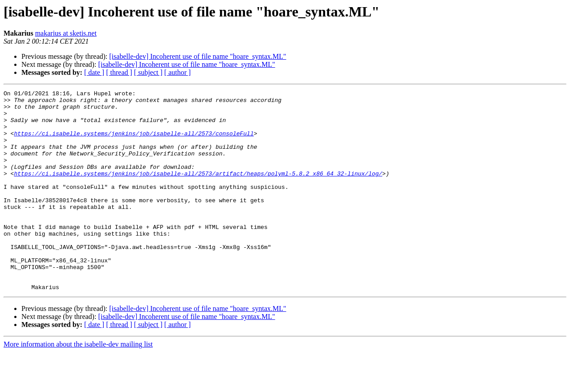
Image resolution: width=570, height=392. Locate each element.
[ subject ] (148, 72)
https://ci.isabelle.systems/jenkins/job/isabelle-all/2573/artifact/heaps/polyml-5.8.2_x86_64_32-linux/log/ (198, 191)
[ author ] (178, 72)
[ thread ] (119, 72)
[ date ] (94, 72)
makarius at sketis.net (66, 33)
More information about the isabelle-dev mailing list (78, 384)
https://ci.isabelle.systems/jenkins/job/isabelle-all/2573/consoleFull (134, 143)
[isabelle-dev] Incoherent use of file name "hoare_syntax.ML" (197, 56)
